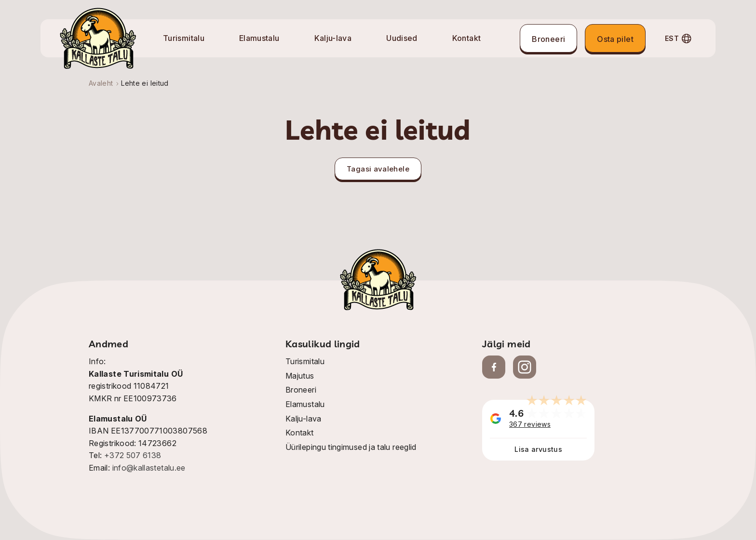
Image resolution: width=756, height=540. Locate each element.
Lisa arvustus (538, 449)
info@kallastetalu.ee (149, 468)
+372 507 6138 (133, 455)
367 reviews (530, 424)
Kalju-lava (333, 38)
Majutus (300, 376)
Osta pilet (615, 39)
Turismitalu (184, 38)
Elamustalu (259, 38)
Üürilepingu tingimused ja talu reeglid (351, 447)
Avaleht (101, 83)
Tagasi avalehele (378, 169)
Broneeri (548, 39)
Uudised (402, 38)
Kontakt (467, 38)
